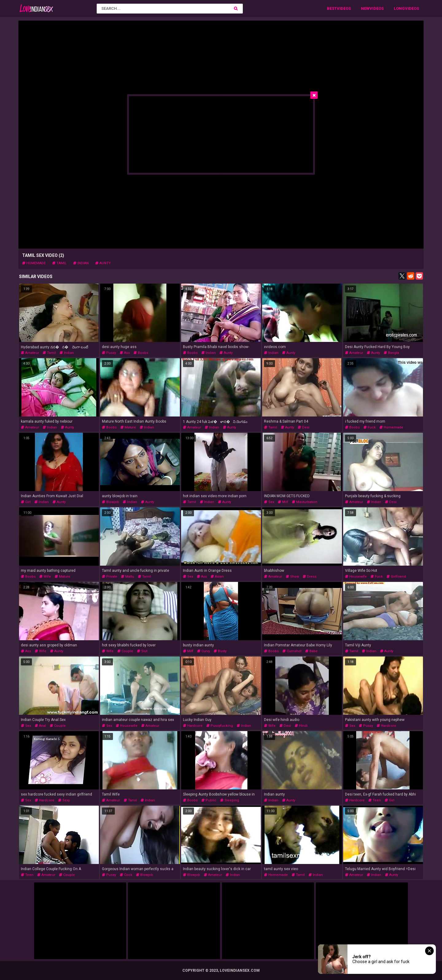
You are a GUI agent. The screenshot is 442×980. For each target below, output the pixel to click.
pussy (109, 353)
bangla (391, 353)
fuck (370, 427)
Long (399, 8)
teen (375, 800)
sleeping (230, 800)
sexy (64, 800)
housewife (356, 577)
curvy (204, 651)
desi (304, 427)
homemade (34, 263)
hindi (301, 726)
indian (81, 263)
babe (311, 651)
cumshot (292, 651)
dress (310, 577)
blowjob (110, 502)
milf (283, 502)
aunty (103, 263)
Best (332, 8)
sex (269, 502)
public (209, 800)
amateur (30, 353)
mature (128, 427)
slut (142, 651)
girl (26, 502)
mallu (128, 577)
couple (125, 651)
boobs (141, 353)
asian (217, 577)
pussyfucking (220, 726)
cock (126, 875)
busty (220, 651)
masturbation (305, 502)
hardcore (193, 726)
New (365, 8)
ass (125, 353)
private (110, 577)
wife (45, 577)
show (292, 577)
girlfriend (396, 577)
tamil (59, 263)
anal (40, 726)
